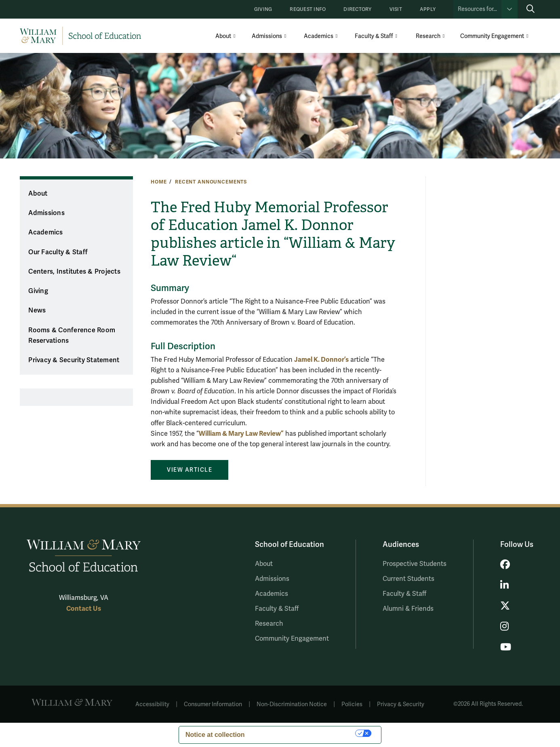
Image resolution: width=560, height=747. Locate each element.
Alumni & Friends (408, 609)
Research (428, 36)
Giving (263, 9)
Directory (357, 9)
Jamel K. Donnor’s (321, 360)
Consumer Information (213, 704)
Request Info (308, 9)
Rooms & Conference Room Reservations (72, 336)
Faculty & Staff (374, 36)
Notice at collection (215, 735)
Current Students (408, 579)
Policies (352, 704)
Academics (319, 36)
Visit (396, 9)
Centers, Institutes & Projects (74, 272)
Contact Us (84, 609)
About (223, 36)
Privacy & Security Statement (74, 360)
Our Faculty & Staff (58, 252)
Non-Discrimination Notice (292, 704)
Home (159, 182)
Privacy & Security (401, 704)
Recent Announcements (211, 182)
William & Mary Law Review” (241, 434)
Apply (428, 9)
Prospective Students (415, 564)
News (37, 310)
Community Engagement (492, 36)
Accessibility (152, 704)
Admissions (267, 36)
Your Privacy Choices (304, 733)
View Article (189, 470)
